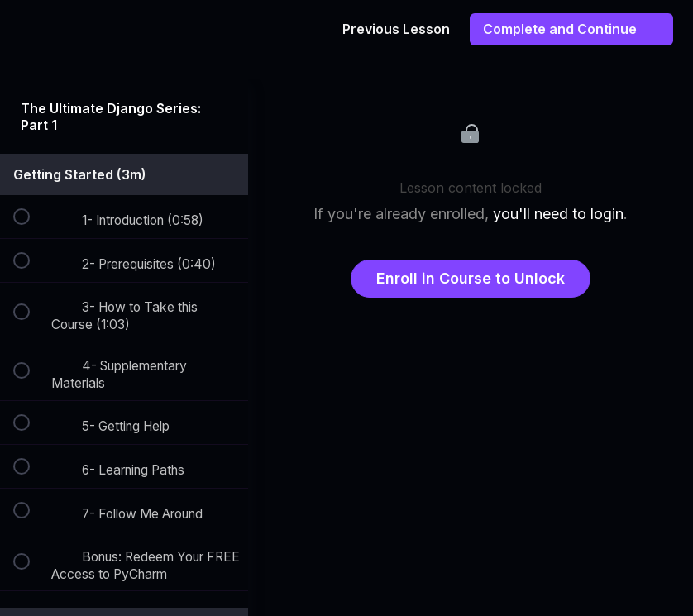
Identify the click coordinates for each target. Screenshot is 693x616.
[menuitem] (124, 39)
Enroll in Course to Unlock (471, 278)
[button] (31, 39)
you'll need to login (558, 214)
